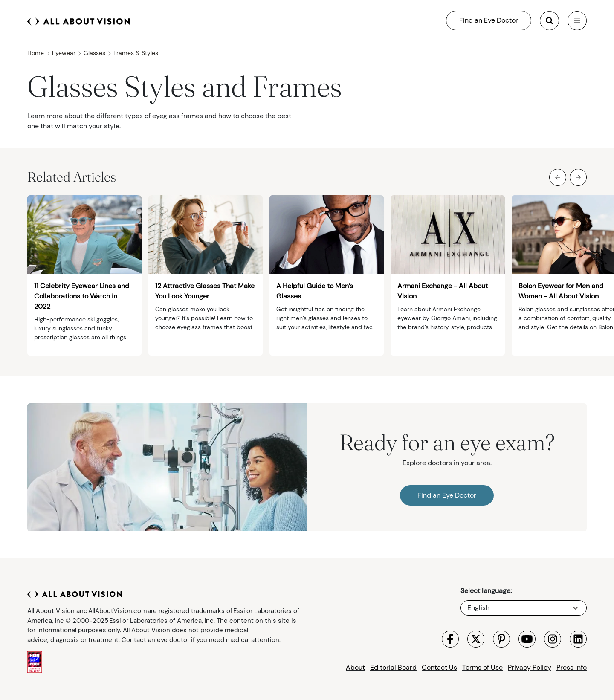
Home (39, 53)
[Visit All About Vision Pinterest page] (501, 639)
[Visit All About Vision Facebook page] (450, 639)
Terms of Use (482, 667)
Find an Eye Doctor (447, 495)
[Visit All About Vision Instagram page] (553, 639)
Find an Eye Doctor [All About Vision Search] (489, 20)
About (355, 667)
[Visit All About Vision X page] (476, 639)
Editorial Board (393, 667)
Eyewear (67, 53)
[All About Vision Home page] (78, 20)
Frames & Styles (136, 53)
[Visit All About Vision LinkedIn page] (578, 639)
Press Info (572, 667)
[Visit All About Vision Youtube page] (527, 639)
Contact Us (439, 667)
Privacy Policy (530, 667)
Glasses (98, 53)
